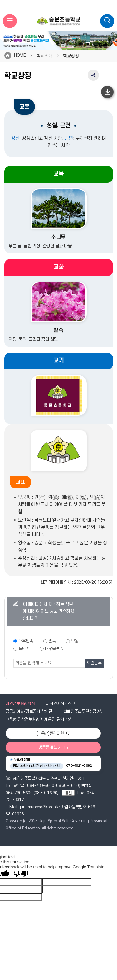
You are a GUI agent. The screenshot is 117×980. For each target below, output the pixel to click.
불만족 (24, 649)
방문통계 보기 (53, 747)
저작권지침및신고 (60, 704)
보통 (75, 641)
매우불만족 (54, 649)
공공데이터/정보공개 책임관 (29, 712)
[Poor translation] (21, 874)
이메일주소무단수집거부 (84, 712)
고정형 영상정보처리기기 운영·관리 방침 (39, 720)
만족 (52, 641)
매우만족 (26, 641)
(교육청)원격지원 (53, 734)
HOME (20, 55)
